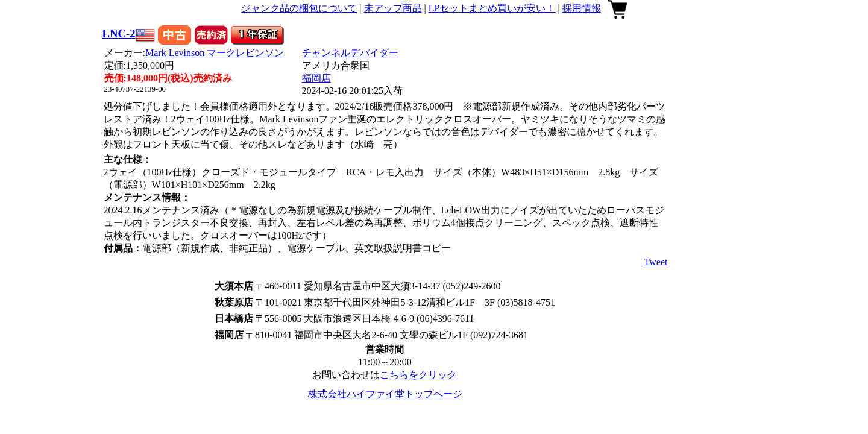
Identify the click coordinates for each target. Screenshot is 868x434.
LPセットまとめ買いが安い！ (492, 8)
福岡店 (316, 78)
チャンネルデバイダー (350, 53)
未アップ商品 (393, 8)
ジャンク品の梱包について (299, 8)
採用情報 (582, 8)
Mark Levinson (215, 53)
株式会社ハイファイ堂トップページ (385, 394)
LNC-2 (119, 33)
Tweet (656, 262)
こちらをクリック (418, 375)
